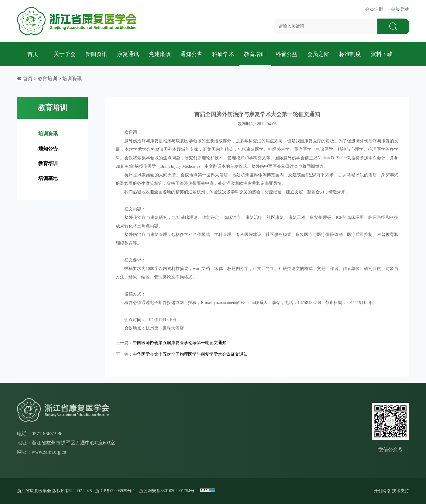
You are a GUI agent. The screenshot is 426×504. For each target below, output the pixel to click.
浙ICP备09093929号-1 (115, 491)
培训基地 (48, 178)
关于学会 (65, 54)
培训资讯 (72, 79)
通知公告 (191, 54)
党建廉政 (160, 54)
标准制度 (350, 54)
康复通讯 (128, 54)
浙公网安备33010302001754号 (167, 491)
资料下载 (382, 54)
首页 (33, 54)
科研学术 (223, 54)
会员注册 (375, 9)
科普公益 (287, 54)
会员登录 (399, 9)
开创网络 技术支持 (391, 491)
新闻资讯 (96, 54)
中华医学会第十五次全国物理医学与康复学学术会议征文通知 (190, 354)
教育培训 (255, 54)
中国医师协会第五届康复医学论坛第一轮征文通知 (180, 343)
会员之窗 (318, 54)
